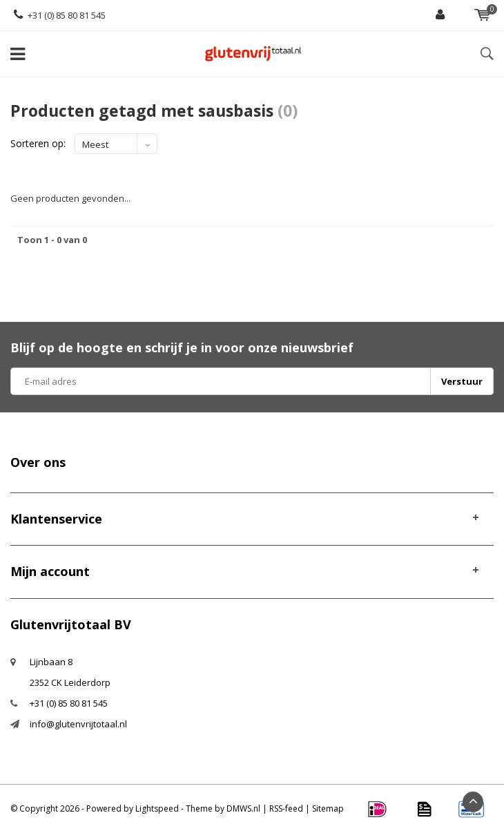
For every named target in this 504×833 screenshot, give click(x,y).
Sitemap (328, 808)
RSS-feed (286, 808)
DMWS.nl (243, 808)
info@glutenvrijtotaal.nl (78, 724)
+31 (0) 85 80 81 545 (60, 15)
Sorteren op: (38, 143)
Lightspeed (157, 808)
